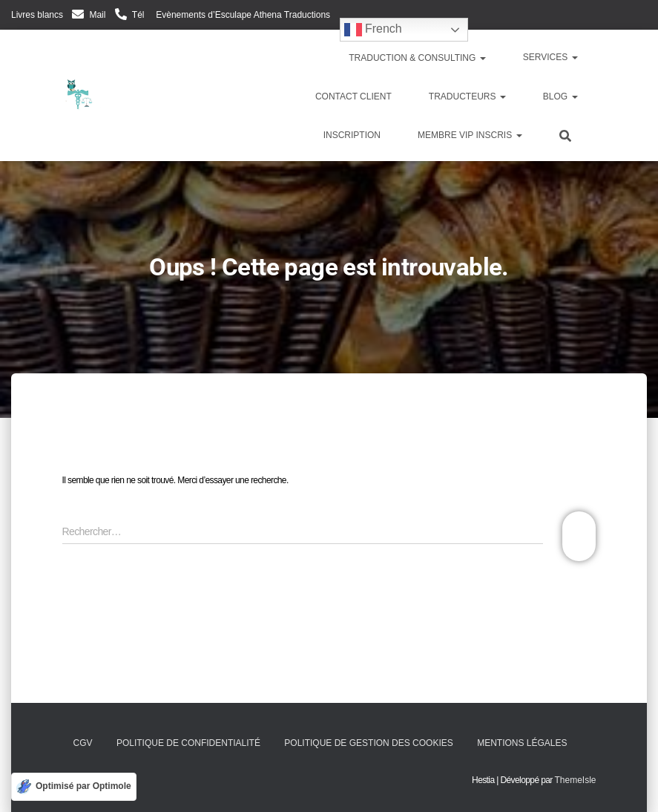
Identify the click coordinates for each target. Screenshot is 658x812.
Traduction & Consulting (416, 58)
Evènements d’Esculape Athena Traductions (242, 15)
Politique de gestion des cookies (368, 743)
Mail (97, 15)
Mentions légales (522, 743)
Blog (560, 96)
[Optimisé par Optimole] (74, 787)
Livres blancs (37, 15)
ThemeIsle (575, 780)
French (373, 30)
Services (550, 57)
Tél (138, 15)
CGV (83, 743)
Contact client (353, 96)
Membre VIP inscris (470, 135)
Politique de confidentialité (188, 743)
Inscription (352, 135)
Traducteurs (467, 96)
